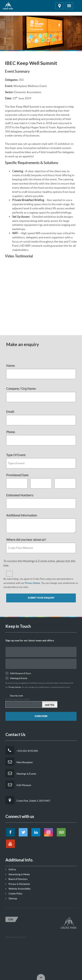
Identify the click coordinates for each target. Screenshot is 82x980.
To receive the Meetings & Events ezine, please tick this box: (39, 563)
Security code (16, 696)
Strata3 (22, 937)
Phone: (11, 432)
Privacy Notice (32, 583)
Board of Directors (17, 879)
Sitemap (11, 899)
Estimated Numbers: (20, 495)
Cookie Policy (14, 894)
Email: (10, 412)
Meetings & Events (21, 773)
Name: (11, 366)
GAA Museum (18, 785)
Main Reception (19, 762)
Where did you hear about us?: (26, 540)
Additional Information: (22, 515)
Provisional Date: (18, 475)
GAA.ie (11, 870)
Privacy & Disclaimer (18, 884)
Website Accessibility (18, 889)
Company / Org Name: (21, 389)
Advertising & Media (18, 874)
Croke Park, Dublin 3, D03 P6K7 (28, 800)
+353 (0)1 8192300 (22, 750)
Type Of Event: (16, 455)
